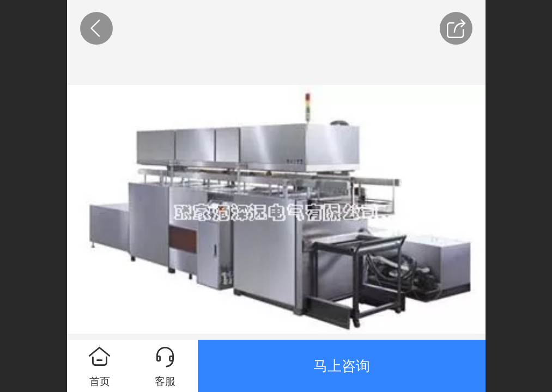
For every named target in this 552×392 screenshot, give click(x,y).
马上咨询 (342, 366)
